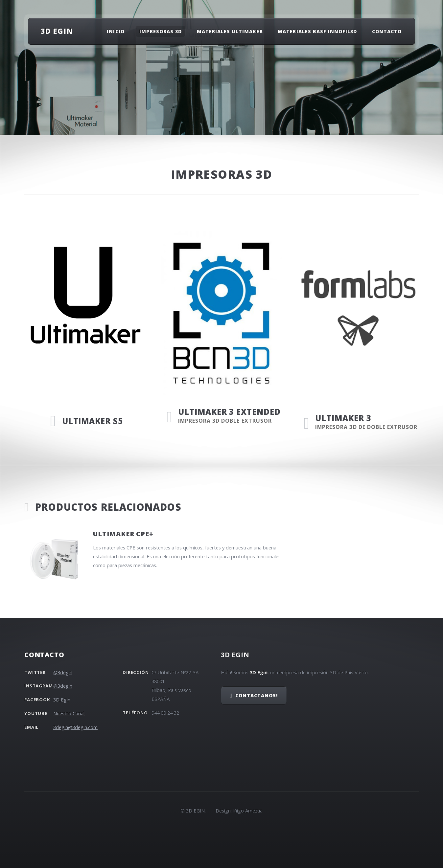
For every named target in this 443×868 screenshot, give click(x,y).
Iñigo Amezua (248, 811)
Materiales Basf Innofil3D (317, 31)
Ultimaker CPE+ (123, 534)
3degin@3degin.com (75, 727)
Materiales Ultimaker (230, 31)
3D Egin (62, 700)
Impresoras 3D (161, 31)
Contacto (387, 31)
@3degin (63, 672)
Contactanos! (257, 695)
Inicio (116, 31)
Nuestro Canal (69, 713)
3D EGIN (57, 31)
